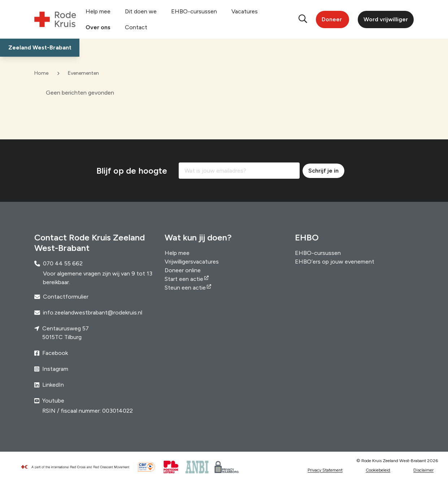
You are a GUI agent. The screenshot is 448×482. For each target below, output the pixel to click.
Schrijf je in (323, 171)
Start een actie (184, 279)
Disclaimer (423, 470)
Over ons (98, 27)
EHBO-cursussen (194, 11)
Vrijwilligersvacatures (192, 262)
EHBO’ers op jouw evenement (335, 262)
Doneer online (183, 270)
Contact (136, 27)
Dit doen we (141, 11)
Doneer (332, 19)
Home (41, 73)
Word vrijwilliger (386, 19)
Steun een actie (185, 288)
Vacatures (245, 11)
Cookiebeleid (378, 470)
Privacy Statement (325, 470)
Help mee (98, 11)
